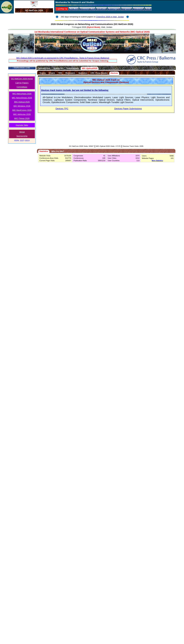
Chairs (52, 73)
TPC (60, 73)
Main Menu (74, 9)
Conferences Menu (87, 9)
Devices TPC (62, 109)
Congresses (127, 9)
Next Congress (114, 9)
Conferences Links (22, 68)
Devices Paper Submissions (128, 109)
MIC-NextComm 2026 (22, 110)
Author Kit (58, 68)
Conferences (138, 9)
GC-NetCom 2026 (34, 10)
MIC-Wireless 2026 (22, 106)
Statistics (83, 73)
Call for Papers (22, 83)
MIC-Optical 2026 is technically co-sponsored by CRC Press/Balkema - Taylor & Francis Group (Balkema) (63, 58)
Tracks (43, 73)
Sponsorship (22, 136)
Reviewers (70, 73)
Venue (22, 132)
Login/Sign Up (62, 9)
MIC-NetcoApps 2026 (22, 94)
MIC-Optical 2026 (22, 102)
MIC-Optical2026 (90, 68)
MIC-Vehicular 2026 (22, 114)
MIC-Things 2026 (22, 118)
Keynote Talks (22, 125)
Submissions (73, 68)
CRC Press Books (99, 73)
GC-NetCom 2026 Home (22, 79)
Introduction (44, 68)
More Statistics (157, 161)
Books (148, 9)
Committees (22, 87)
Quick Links (101, 9)
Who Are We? (58, 151)
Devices (114, 73)
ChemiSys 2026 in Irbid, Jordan (110, 17)
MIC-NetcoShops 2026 (22, 98)
